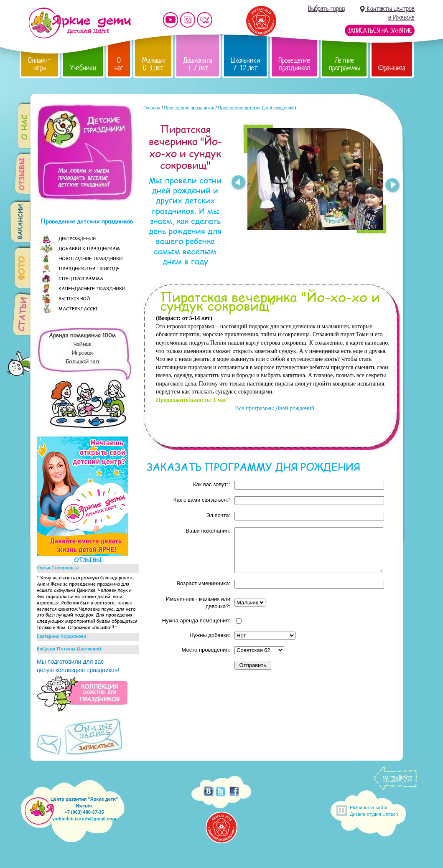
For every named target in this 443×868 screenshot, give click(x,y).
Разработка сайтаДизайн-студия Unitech (374, 811)
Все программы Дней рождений (274, 408)
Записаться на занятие (380, 30)
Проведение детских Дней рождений (256, 108)
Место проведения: (206, 650)
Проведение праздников (294, 64)
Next (393, 186)
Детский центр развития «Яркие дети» (80, 23)
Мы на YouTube (171, 20)
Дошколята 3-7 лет (198, 64)
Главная (152, 108)
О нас (119, 64)
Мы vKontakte (205, 20)
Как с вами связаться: (202, 500)
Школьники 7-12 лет (245, 64)
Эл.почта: (218, 515)
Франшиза (392, 68)
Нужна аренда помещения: (196, 621)
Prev (238, 183)
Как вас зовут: (212, 484)
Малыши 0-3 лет (153, 64)
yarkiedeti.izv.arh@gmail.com (84, 819)
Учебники (83, 68)
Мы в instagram (188, 20)
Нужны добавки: (210, 635)
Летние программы (344, 64)
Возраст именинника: (203, 583)
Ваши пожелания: (208, 531)
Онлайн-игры (40, 64)
